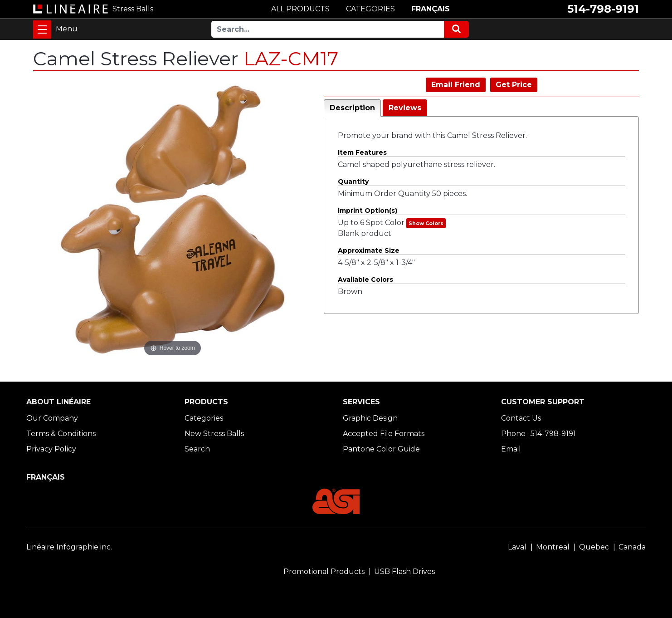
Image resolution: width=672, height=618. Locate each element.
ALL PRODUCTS (300, 9)
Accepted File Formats (384, 434)
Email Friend (456, 85)
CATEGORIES (370, 9)
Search (197, 449)
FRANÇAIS (431, 9)
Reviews (405, 108)
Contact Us (521, 418)
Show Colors (426, 223)
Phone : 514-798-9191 (538, 434)
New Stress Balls (214, 434)
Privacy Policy (51, 449)
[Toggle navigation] (42, 29)
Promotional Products (324, 571)
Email (511, 449)
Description (352, 108)
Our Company (52, 418)
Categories (204, 418)
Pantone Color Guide (381, 449)
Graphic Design (370, 418)
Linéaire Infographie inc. (69, 547)
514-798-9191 (603, 9)
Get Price (514, 85)
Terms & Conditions (61, 434)
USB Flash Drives (404, 571)
